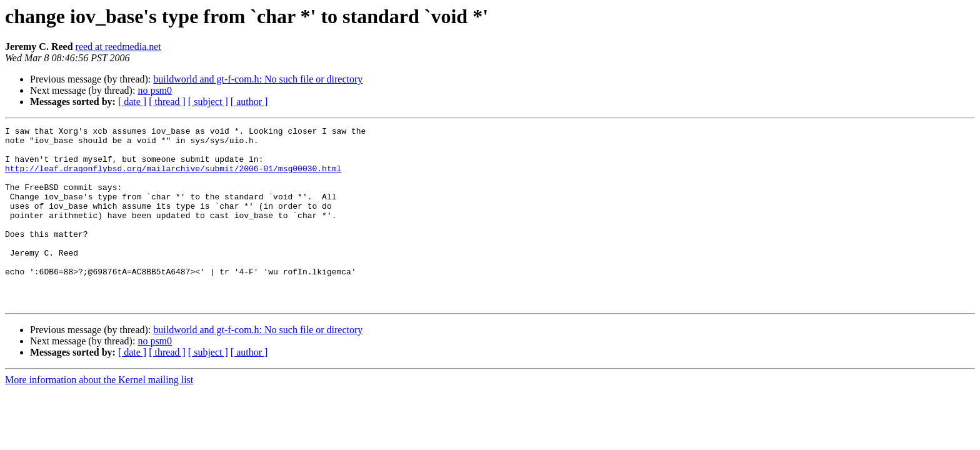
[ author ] (249, 102)
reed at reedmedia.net (118, 47)
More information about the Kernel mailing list (99, 415)
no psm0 (155, 90)
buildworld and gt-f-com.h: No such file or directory (258, 79)
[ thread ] (167, 102)
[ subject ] (208, 102)
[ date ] (132, 102)
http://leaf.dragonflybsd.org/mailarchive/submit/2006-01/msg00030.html (173, 177)
